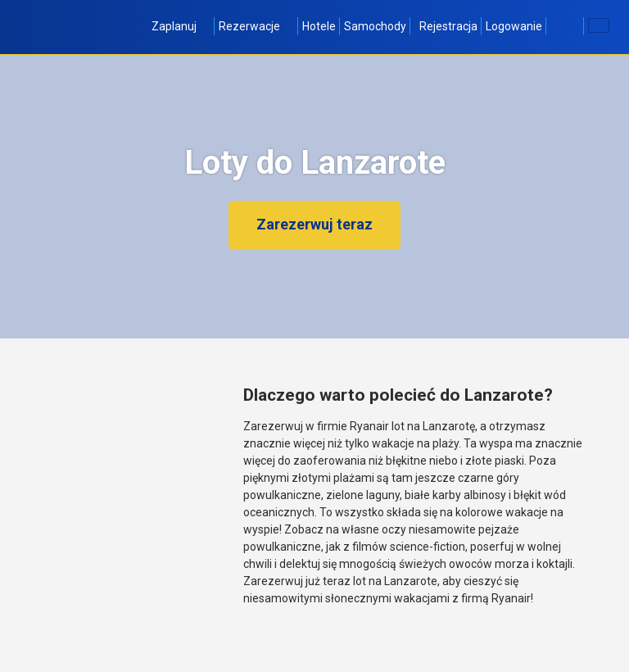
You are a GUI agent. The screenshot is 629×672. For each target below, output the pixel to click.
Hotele (319, 26)
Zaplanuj (181, 26)
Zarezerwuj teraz (314, 224)
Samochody (375, 26)
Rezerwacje (256, 26)
